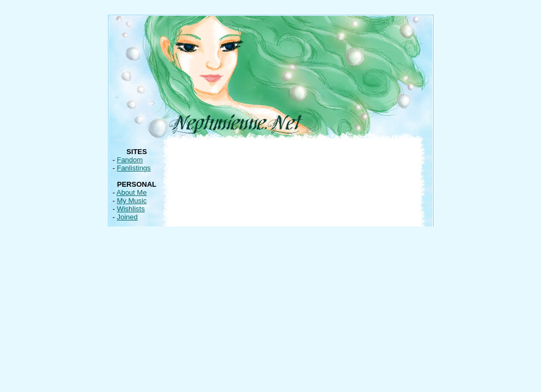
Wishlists (130, 209)
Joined (127, 217)
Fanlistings (133, 168)
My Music (132, 201)
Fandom (130, 160)
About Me (132, 192)
